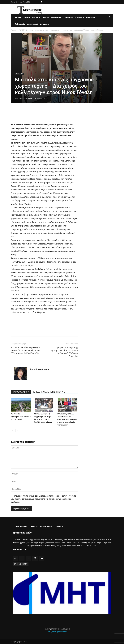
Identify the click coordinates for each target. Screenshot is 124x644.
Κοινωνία (80, 17)
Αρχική (18, 17)
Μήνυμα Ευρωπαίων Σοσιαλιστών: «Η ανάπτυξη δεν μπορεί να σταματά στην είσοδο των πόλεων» (67, 419)
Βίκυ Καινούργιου (25, 99)
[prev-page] (13, 430)
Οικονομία (91, 17)
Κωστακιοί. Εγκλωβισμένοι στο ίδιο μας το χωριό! (21, 417)
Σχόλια (27, 17)
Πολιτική (69, 17)
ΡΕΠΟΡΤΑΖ (23, 30)
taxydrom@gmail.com (58, 631)
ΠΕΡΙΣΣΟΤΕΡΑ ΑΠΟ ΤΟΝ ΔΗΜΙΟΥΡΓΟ (49, 392)
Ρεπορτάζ (36, 17)
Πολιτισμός (20, 24)
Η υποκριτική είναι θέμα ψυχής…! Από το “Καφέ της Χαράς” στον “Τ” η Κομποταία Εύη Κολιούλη (27, 350)
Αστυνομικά (33, 24)
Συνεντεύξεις (57, 17)
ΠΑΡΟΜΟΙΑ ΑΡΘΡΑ (21, 392)
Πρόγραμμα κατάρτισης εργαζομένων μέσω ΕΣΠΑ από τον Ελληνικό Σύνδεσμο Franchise (64, 352)
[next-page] (17, 430)
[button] (110, 17)
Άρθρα (46, 17)
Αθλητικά (45, 24)
